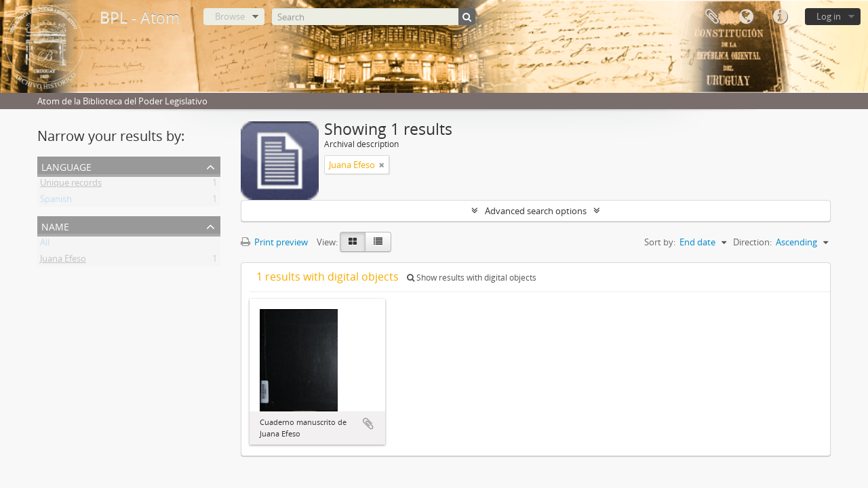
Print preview (274, 242)
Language (746, 17)
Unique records (71, 185)
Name (55, 225)
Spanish (56, 201)
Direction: (752, 242)
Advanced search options (536, 211)
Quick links (780, 17)
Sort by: (660, 242)
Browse (230, 16)
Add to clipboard (368, 424)
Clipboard (712, 17)
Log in (829, 16)
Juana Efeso (63, 261)
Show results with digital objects (472, 278)
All (45, 245)
